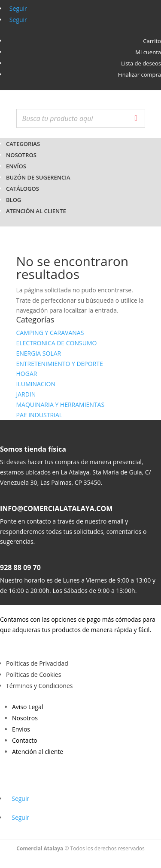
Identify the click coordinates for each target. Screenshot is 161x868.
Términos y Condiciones (39, 686)
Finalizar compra (140, 74)
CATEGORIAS (23, 144)
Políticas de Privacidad (37, 663)
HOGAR (27, 374)
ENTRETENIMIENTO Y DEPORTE (60, 364)
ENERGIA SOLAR (39, 353)
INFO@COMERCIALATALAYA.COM (56, 508)
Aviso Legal (27, 707)
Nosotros (21, 155)
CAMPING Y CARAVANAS (50, 333)
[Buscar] (136, 118)
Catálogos (23, 189)
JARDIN (26, 394)
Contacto (25, 740)
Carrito (152, 41)
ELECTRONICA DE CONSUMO (57, 343)
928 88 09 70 (20, 567)
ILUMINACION (36, 384)
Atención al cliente (36, 211)
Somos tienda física (33, 449)
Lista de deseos (141, 63)
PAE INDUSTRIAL (39, 415)
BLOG (14, 200)
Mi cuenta (148, 52)
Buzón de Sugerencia (38, 177)
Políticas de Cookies (33, 674)
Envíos (16, 166)
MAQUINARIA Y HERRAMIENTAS (61, 405)
